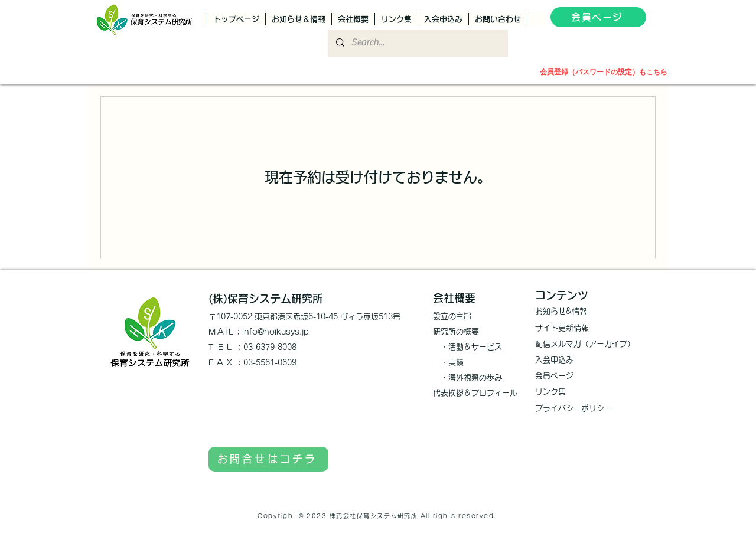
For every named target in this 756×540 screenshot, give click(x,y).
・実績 (448, 362)
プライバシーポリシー (573, 408)
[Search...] (417, 43)
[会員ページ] (598, 17)
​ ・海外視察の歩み (467, 377)
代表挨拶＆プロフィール (475, 393)
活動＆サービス (475, 347)
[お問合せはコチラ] (268, 459)
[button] (657, 19)
